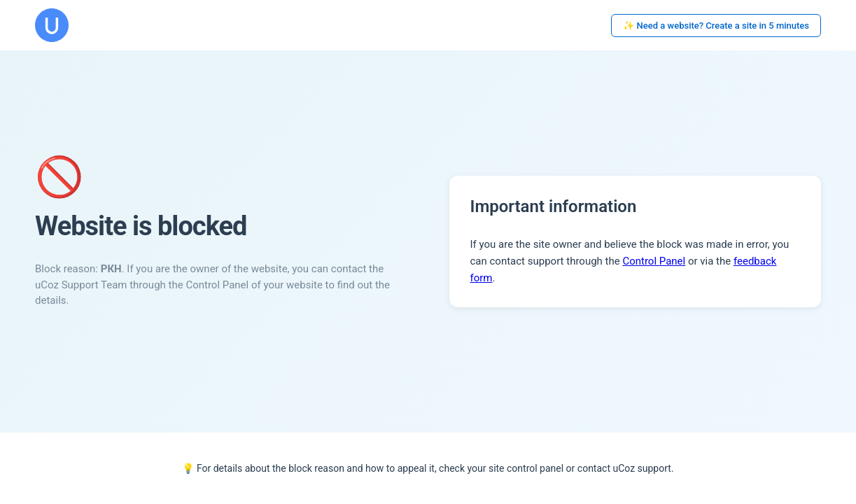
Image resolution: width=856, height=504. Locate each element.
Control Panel (654, 261)
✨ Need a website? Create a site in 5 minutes (716, 26)
